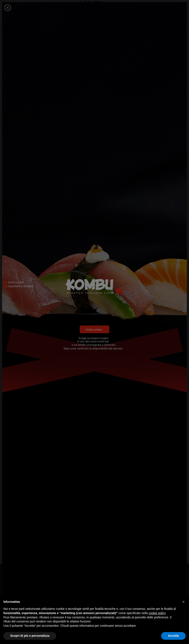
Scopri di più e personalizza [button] (30, 636)
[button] (183, 602)
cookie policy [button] (157, 613)
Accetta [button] (173, 636)
